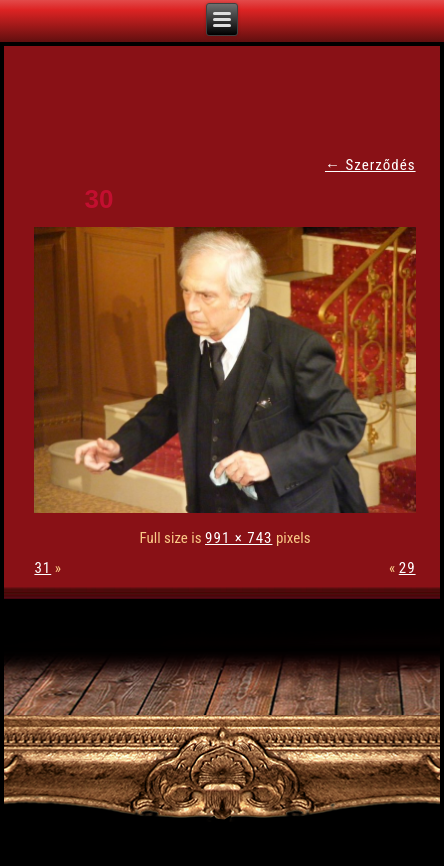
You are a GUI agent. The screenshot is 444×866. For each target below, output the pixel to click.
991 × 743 (238, 538)
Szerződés (370, 165)
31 (42, 568)
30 (98, 199)
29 (407, 568)
